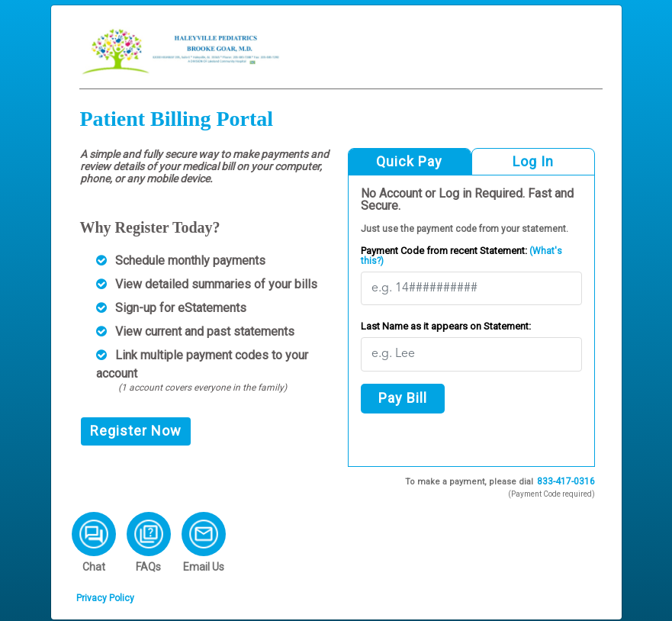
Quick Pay (409, 161)
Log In (533, 161)
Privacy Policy (105, 598)
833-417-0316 (566, 481)
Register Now (136, 431)
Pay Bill (403, 398)
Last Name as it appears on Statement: (446, 326)
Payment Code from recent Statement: (461, 256)
